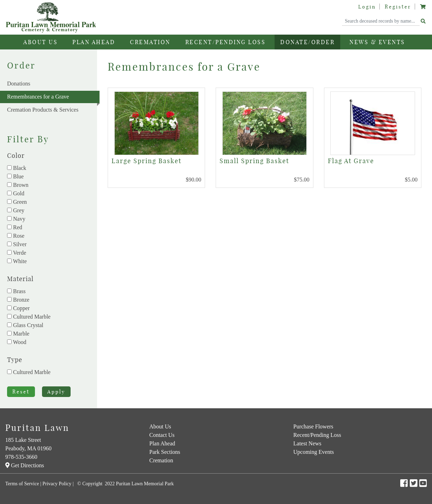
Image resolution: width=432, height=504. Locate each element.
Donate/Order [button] (307, 42)
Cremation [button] (150, 42)
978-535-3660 (21, 457)
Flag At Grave (351, 161)
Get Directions (25, 465)
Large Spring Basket (146, 161)
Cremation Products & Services (43, 110)
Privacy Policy (57, 484)
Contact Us (162, 435)
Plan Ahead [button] (94, 42)
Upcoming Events (314, 452)
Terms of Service (22, 484)
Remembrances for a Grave (53, 98)
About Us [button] (40, 42)
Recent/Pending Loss (226, 42)
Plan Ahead (162, 443)
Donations (19, 84)
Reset (21, 392)
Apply (56, 392)
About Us (160, 426)
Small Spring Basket (254, 161)
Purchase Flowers (313, 426)
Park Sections (165, 452)
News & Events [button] (377, 42)
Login (367, 7)
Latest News (307, 443)
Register (398, 7)
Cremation (161, 460)
